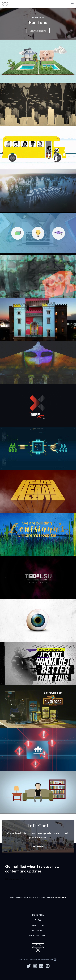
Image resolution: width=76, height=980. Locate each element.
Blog (38, 920)
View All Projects (38, 31)
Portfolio (38, 925)
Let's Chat (38, 930)
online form (19, 879)
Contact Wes (38, 847)
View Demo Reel (38, 936)
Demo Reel (38, 915)
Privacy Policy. (60, 897)
